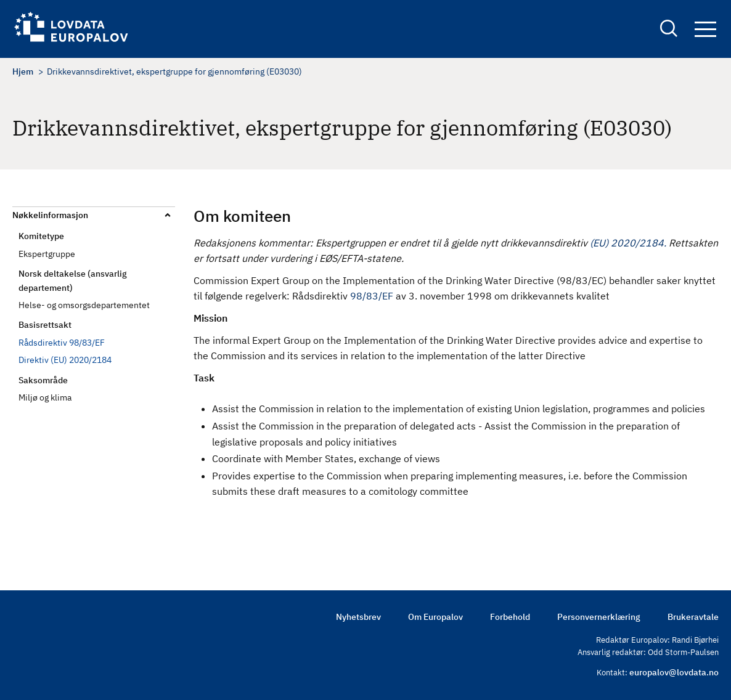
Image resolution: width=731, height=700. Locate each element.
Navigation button (705, 29)
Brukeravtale (693, 617)
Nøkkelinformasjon (50, 215)
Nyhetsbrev (358, 617)
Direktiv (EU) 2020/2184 (65, 360)
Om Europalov (435, 617)
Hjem (23, 71)
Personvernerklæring (599, 617)
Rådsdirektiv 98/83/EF (62, 343)
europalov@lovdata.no (674, 672)
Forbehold (510, 617)
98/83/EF (372, 296)
